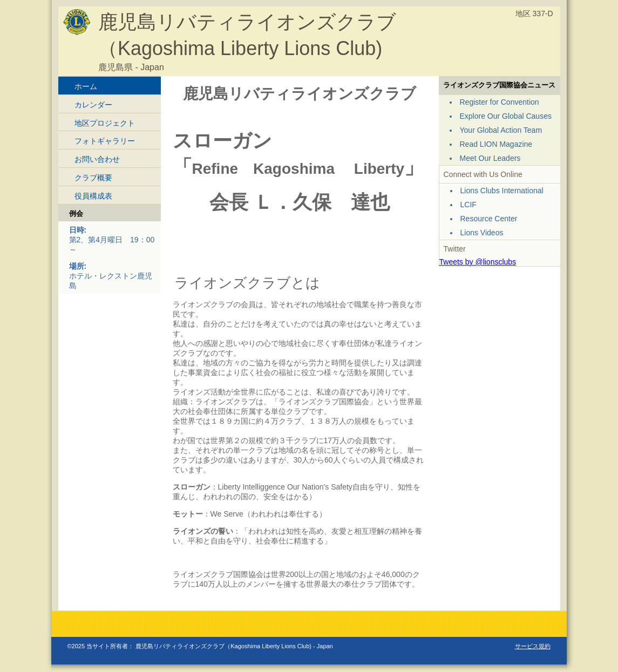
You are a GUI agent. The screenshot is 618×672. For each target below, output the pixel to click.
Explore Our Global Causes (506, 116)
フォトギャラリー (105, 141)
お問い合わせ (97, 159)
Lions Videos (482, 233)
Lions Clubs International (502, 191)
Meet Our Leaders (490, 158)
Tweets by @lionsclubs (478, 262)
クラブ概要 (93, 178)
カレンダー (93, 105)
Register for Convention (500, 102)
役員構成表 (93, 196)
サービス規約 (533, 646)
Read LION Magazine (496, 144)
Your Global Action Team (501, 130)
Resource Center (489, 219)
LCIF (468, 205)
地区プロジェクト (105, 123)
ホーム (86, 86)
